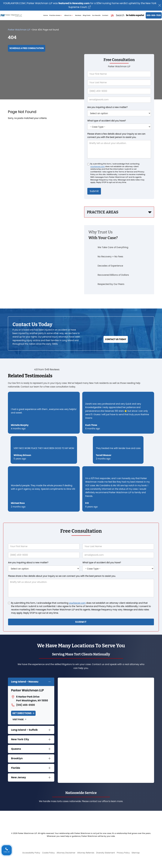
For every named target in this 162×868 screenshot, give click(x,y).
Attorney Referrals (86, 853)
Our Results (96, 15)
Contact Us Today (116, 339)
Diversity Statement (106, 853)
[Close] (160, 5)
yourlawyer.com (98, 166)
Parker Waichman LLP (19, 30)
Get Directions (22, 713)
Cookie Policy (48, 853)
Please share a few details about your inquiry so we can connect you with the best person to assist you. (116, 136)
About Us (69, 15)
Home (46, 15)
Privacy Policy (123, 853)
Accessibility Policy (31, 853)
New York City (20, 739)
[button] (117, 15)
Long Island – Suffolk (24, 730)
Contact (105, 15)
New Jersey (19, 777)
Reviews (78, 15)
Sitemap (136, 853)
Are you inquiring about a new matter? (107, 107)
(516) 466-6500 (23, 705)
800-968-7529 (154, 15)
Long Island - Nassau (25, 682)
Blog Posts (87, 15)
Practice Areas (56, 15)
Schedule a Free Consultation (27, 48)
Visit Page (18, 720)
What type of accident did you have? (107, 121)
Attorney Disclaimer (66, 853)
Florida (16, 768)
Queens (16, 749)
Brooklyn (17, 758)
